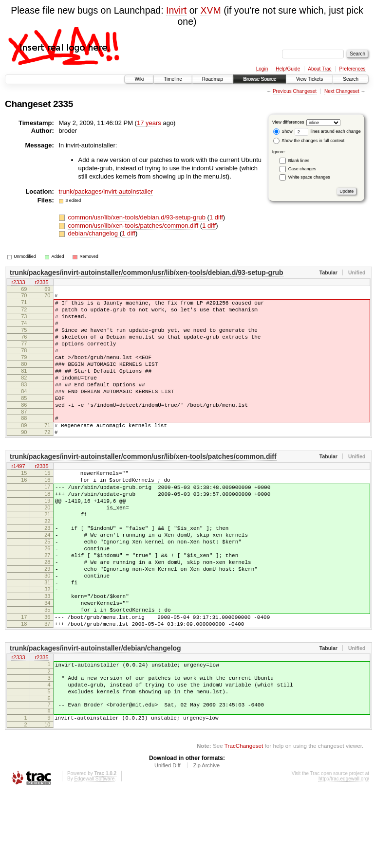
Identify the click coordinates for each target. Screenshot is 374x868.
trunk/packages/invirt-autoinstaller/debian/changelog (95, 714)
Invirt (176, 10)
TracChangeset (244, 822)
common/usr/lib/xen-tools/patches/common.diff (134, 226)
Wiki (139, 79)
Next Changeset (342, 91)
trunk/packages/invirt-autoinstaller (106, 191)
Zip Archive (206, 841)
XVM (210, 10)
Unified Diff (168, 841)
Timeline (173, 79)
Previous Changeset (295, 91)
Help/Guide (288, 69)
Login (262, 69)
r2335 (41, 283)
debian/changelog (93, 233)
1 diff (216, 217)
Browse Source (260, 79)
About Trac (319, 69)
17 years (149, 123)
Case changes (302, 169)
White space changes (309, 177)
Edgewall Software (94, 855)
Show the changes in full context (309, 141)
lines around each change (328, 131)
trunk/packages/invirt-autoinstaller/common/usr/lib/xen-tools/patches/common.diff (143, 487)
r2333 (18, 283)
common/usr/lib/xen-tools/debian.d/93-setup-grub (137, 217)
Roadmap (213, 79)
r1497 (18, 497)
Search (351, 79)
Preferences (353, 69)
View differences (288, 122)
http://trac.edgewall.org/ (344, 855)
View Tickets (309, 79)
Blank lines (299, 161)
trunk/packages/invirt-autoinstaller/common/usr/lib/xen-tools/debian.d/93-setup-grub (147, 272)
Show (283, 131)
